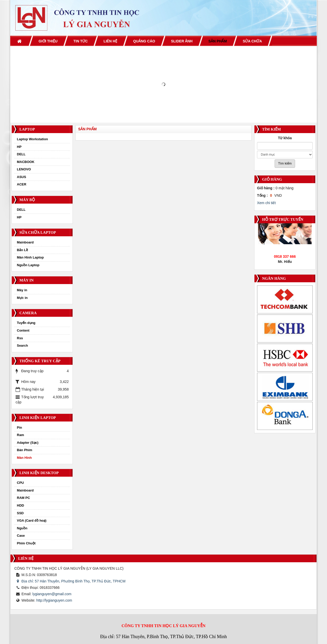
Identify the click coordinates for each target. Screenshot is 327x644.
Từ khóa (285, 138)
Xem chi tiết (266, 203)
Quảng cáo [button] (144, 41)
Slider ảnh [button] (182, 41)
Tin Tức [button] (80, 41)
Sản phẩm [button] (218, 41)
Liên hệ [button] (110, 41)
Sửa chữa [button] (252, 41)
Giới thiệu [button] (48, 41)
